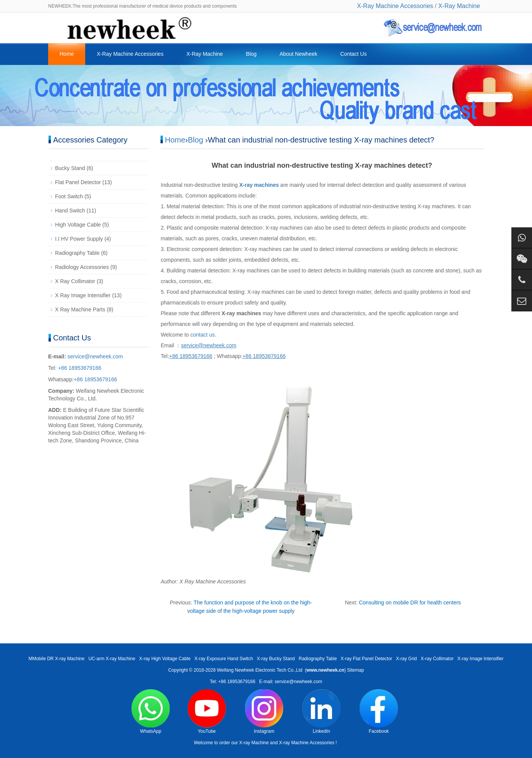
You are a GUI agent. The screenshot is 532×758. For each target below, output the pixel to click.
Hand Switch (70, 211)
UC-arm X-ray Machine (112, 659)
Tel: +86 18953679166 (233, 682)
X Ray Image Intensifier (83, 295)
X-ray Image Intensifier (481, 659)
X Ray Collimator (75, 281)
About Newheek (298, 54)
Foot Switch (69, 196)
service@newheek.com (95, 356)
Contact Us (353, 54)
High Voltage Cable (78, 225)
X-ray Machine (254, 743)
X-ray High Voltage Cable (165, 659)
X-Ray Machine (459, 6)
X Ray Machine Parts (80, 309)
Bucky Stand (70, 168)
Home (67, 54)
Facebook (379, 712)
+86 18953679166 (79, 368)
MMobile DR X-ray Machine (56, 659)
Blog (251, 54)
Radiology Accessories (82, 267)
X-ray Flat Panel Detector (366, 659)
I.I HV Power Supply (79, 239)
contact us (203, 335)
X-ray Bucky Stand (276, 659)
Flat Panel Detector (78, 182)
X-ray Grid (406, 659)
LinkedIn (321, 712)
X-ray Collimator (437, 659)
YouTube (207, 712)
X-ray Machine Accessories (307, 743)
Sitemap (355, 670)
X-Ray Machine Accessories (395, 6)
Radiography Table (77, 253)
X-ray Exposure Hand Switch (224, 659)
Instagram (264, 712)
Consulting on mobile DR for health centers (410, 603)
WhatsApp (151, 712)
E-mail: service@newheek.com (291, 682)
